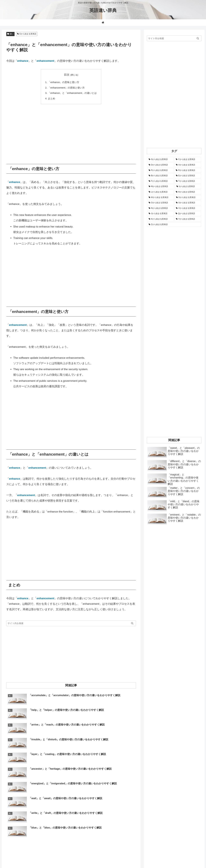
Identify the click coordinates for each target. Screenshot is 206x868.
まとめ (51, 98)
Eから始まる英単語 (27, 34)
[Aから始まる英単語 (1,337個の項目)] (188, 165)
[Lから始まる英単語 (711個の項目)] (160, 192)
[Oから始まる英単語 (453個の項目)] (161, 203)
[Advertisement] (71, 132)
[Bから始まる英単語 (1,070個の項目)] (161, 176)
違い (11, 34)
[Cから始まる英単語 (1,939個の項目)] (188, 159)
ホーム (117, 858)
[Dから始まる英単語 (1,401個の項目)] (161, 165)
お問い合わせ (152, 858)
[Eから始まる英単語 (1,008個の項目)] (188, 176)
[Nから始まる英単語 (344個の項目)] (161, 208)
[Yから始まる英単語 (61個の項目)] (188, 219)
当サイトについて (132, 858)
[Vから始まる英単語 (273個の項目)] (188, 208)
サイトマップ (169, 858)
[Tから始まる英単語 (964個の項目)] (188, 181)
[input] (71, 623)
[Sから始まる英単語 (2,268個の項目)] (161, 159)
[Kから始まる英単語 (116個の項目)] (161, 219)
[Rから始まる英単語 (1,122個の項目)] (188, 170)
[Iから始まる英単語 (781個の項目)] (188, 187)
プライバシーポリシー (190, 858)
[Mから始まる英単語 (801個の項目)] (161, 187)
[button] (132, 623)
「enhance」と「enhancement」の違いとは (72, 93)
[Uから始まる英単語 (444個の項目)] (188, 203)
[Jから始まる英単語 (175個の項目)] (160, 214)
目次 (67, 75)
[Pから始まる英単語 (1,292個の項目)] (161, 170)
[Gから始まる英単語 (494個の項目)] (188, 197)
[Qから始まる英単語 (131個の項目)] (188, 214)
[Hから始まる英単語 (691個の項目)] (188, 192)
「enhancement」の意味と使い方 (66, 88)
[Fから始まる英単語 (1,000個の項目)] (161, 181)
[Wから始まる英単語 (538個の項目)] (161, 197)
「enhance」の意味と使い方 (63, 82)
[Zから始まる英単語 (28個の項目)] (174, 225)
